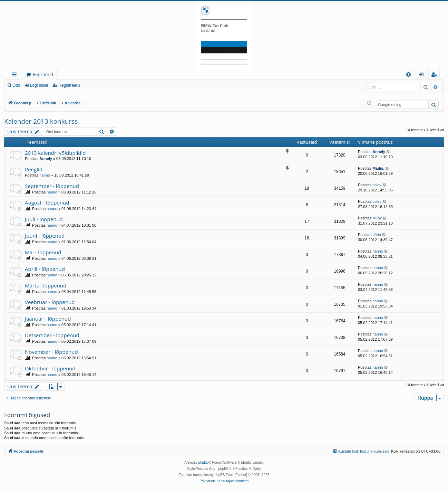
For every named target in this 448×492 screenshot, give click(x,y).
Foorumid (43, 74)
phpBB (203, 462)
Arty (212, 469)
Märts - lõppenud (46, 285)
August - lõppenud (47, 202)
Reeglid (34, 169)
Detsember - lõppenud (52, 335)
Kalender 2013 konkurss (41, 121)
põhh (377, 235)
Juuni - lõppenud (45, 236)
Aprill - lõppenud (45, 269)
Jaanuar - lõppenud (48, 319)
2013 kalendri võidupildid (55, 153)
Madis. (378, 168)
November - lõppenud (51, 352)
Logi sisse (39, 85)
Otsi (16, 85)
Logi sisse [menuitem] (423, 75)
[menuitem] (408, 74)
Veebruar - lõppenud (50, 302)
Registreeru (69, 85)
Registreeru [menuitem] (436, 75)
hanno (45, 175)
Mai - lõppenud (43, 252)
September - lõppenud (52, 186)
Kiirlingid (16, 75)
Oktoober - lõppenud (50, 368)
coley (377, 185)
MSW (377, 218)
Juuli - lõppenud (44, 219)
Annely (46, 159)
